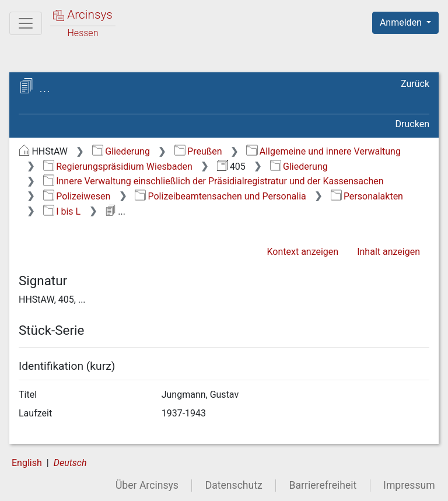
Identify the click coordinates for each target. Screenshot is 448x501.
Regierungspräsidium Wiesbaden (118, 167)
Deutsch (70, 463)
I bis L (62, 211)
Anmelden (402, 22)
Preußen (198, 151)
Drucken (412, 124)
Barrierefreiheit (323, 485)
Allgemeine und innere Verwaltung (323, 151)
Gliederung (121, 151)
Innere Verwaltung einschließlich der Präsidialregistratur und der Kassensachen (213, 181)
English (27, 463)
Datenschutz (234, 485)
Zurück (415, 84)
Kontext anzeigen (302, 252)
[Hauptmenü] (26, 23)
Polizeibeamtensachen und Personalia (220, 196)
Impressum (409, 485)
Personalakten (367, 196)
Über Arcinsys (147, 485)
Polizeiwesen (77, 196)
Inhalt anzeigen (388, 252)
